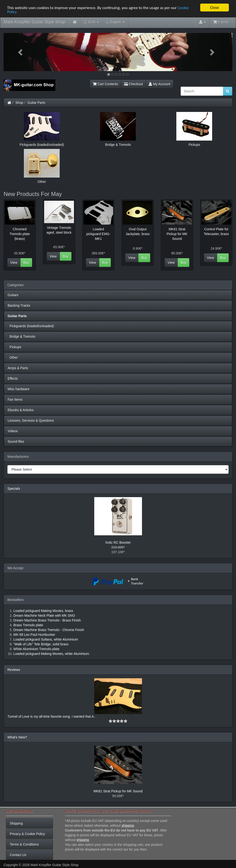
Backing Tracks (19, 305)
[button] (21, 52)
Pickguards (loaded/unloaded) (31, 326)
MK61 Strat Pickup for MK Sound (118, 791)
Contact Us (18, 855)
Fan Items (15, 400)
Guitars (13, 295)
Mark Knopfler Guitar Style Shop (35, 22)
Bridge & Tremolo (21, 337)
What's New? (17, 737)
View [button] (14, 263)
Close (214, 8)
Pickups (14, 347)
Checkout (134, 84)
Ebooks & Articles (21, 410)
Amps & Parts (18, 368)
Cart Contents (105, 84)
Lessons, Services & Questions (31, 421)
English (115, 22)
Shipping (16, 823)
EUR (92, 22)
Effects (13, 379)
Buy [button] (26, 263)
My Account (159, 84)
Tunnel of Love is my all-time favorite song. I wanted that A (51, 716)
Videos (13, 431)
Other (13, 358)
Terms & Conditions (24, 844)
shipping (128, 826)
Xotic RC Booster (118, 542)
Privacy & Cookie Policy (27, 834)
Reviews (14, 670)
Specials (14, 489)
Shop (19, 103)
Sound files (16, 442)
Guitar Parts (36, 103)
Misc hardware (18, 389)
